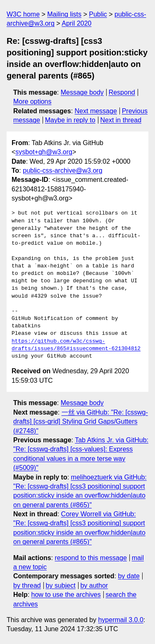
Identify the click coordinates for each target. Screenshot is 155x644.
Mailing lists (64, 14)
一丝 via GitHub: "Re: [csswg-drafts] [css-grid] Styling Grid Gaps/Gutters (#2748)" (81, 422)
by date (129, 576)
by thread (27, 586)
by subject (61, 586)
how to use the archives (66, 595)
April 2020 (76, 23)
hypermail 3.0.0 (120, 620)
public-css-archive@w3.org (62, 171)
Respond (122, 92)
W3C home (23, 14)
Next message (96, 111)
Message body (82, 92)
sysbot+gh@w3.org (44, 152)
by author (94, 586)
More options (32, 101)
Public (98, 14)
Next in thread (121, 120)
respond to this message (91, 558)
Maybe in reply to (70, 120)
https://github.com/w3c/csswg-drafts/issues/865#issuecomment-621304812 (76, 345)
